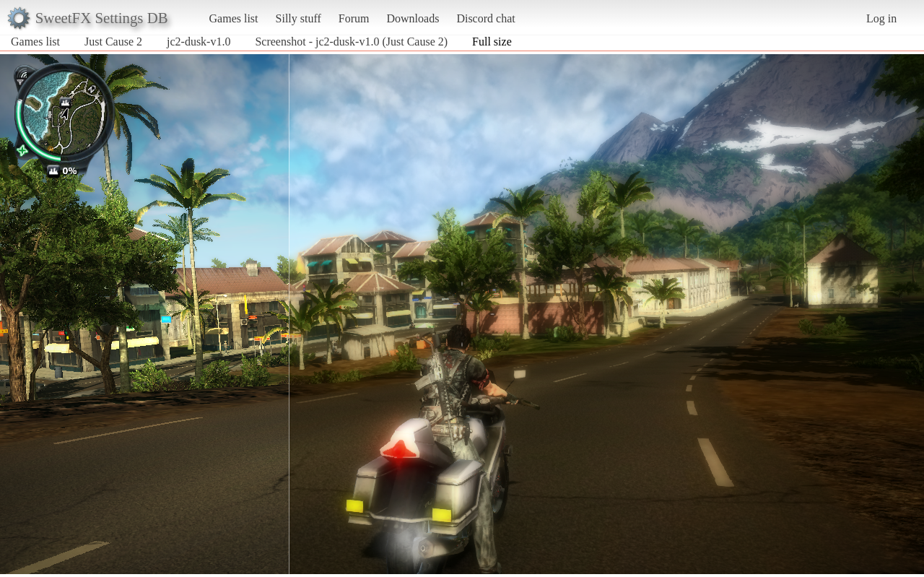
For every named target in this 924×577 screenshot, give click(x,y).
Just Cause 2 (113, 42)
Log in (881, 18)
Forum (354, 18)
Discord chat (485, 18)
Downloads (413, 18)
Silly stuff (298, 18)
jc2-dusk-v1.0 (199, 42)
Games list (234, 18)
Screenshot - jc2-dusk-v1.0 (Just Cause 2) (351, 42)
